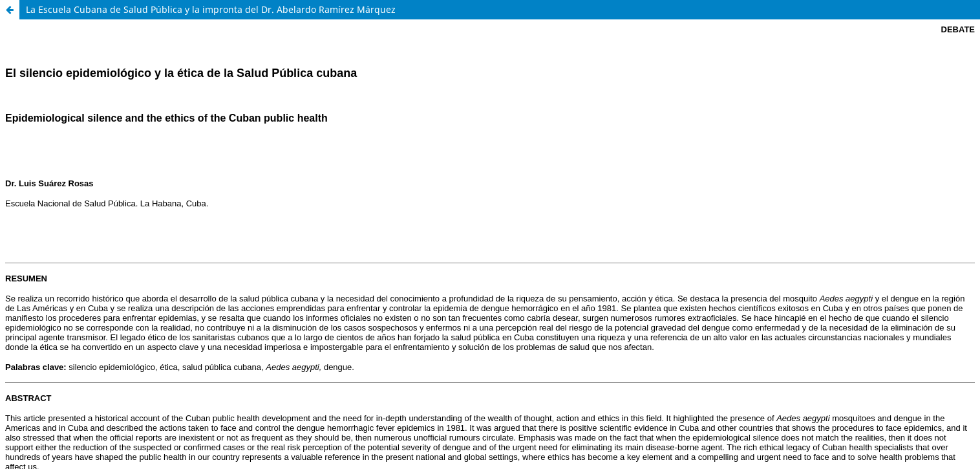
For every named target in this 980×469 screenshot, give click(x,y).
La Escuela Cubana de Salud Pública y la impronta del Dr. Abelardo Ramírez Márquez (211, 9)
